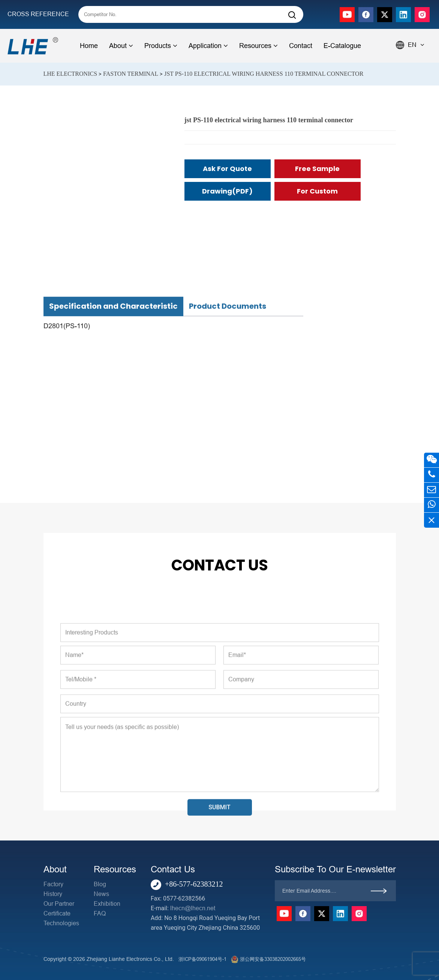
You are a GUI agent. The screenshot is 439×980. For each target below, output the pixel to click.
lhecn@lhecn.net (193, 908)
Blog (100, 884)
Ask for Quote (227, 169)
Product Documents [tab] (228, 452)
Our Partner (59, 904)
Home (89, 46)
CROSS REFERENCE (38, 14)
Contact (301, 46)
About (121, 46)
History (53, 894)
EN (416, 45)
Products (161, 46)
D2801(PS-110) (67, 472)
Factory (53, 884)
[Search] (292, 15)
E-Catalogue (342, 46)
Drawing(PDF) (227, 191)
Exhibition (107, 904)
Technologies (61, 923)
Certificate (57, 913)
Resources (258, 46)
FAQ (100, 913)
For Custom (317, 191)
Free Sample (317, 169)
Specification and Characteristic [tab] (113, 452)
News (101, 894)
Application (208, 46)
